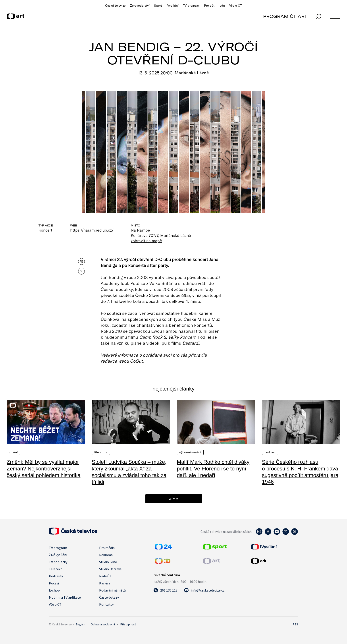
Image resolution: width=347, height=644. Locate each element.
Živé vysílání (58, 555)
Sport (158, 6)
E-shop (54, 590)
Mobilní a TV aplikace (65, 597)
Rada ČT (105, 576)
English (81, 624)
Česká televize (115, 6)
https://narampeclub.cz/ (92, 230)
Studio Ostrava (110, 569)
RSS (295, 624)
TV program (191, 6)
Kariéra (105, 583)
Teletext (55, 569)
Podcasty (56, 576)
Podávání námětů (112, 590)
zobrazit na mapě (146, 241)
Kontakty (106, 604)
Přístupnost (128, 624)
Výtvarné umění (190, 452)
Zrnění (13, 452)
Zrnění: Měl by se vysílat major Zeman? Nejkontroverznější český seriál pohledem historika (43, 469)
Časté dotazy (109, 597)
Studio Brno (108, 562)
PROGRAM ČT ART (285, 16)
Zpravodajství (140, 6)
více (173, 499)
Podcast (270, 452)
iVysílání (173, 6)
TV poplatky (58, 562)
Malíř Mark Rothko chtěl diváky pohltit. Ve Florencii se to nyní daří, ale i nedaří (213, 469)
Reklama (106, 555)
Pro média (107, 548)
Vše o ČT (236, 6)
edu (222, 6)
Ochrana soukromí (103, 624)
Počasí (54, 583)
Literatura (101, 452)
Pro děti (210, 6)
